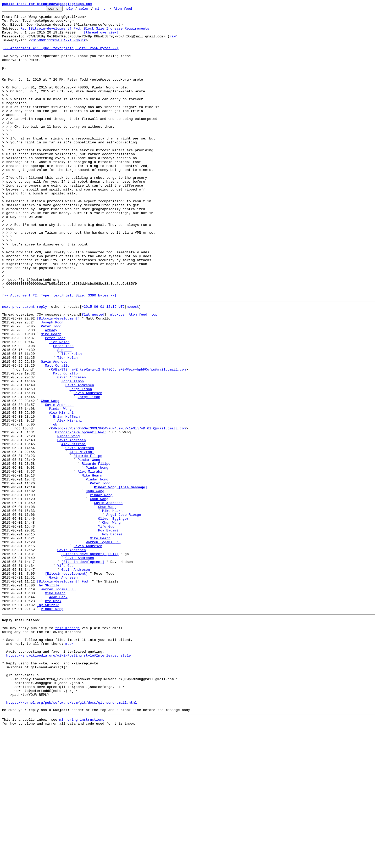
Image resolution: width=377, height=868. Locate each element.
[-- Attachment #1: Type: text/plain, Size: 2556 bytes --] (60, 57)
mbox (70, 768)
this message (68, 749)
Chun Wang (50, 478)
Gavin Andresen (55, 431)
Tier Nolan (59, 408)
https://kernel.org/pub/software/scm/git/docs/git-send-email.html (72, 839)
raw (173, 42)
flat (86, 375)
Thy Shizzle (48, 700)
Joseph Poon (52, 384)
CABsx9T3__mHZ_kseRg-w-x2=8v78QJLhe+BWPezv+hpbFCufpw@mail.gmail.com (118, 441)
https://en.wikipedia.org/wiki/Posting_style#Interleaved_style (69, 782)
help (77, 10)
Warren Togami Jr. (103, 648)
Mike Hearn (51, 398)
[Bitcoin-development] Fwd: (80, 516)
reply (42, 365)
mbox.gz (117, 375)
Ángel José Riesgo (124, 615)
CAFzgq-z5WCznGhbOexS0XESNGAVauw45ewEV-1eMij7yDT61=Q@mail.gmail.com (118, 511)
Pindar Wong (60, 488)
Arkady (51, 394)
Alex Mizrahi (61, 492)
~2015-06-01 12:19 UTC (103, 365)
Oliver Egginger (113, 620)
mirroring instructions (82, 858)
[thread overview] (101, 38)
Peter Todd (51, 389)
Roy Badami (108, 634)
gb (55, 507)
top (154, 375)
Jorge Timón (73, 455)
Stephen (65, 417)
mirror (110, 10)
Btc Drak (53, 719)
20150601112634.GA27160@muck (58, 47)
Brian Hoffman (66, 497)
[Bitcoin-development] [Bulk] (90, 662)
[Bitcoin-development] (58, 379)
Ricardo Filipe (88, 544)
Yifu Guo (106, 629)
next (6, 365)
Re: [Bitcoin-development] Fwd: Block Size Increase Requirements (85, 33)
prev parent (24, 365)
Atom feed (131, 10)
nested (98, 375)
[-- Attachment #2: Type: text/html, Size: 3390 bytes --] (59, 353)
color (92, 10)
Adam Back (58, 714)
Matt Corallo (57, 436)
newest (133, 365)
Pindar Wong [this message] (121, 582)
